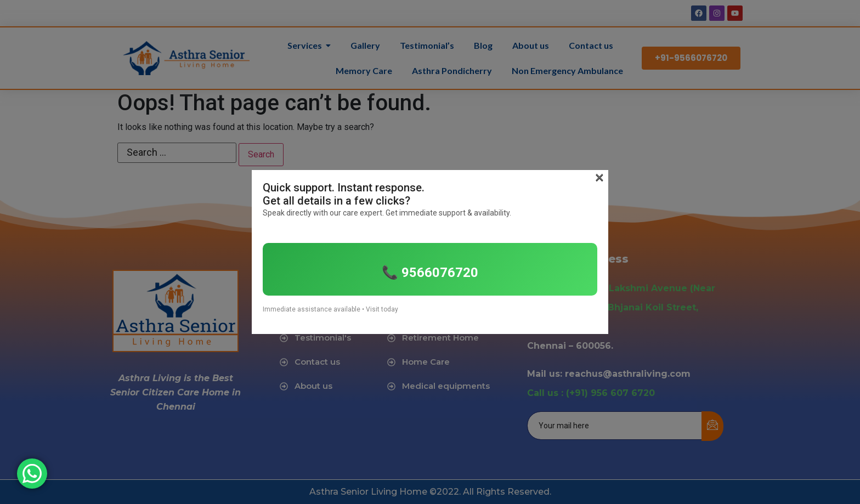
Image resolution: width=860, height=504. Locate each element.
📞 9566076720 (430, 273)
